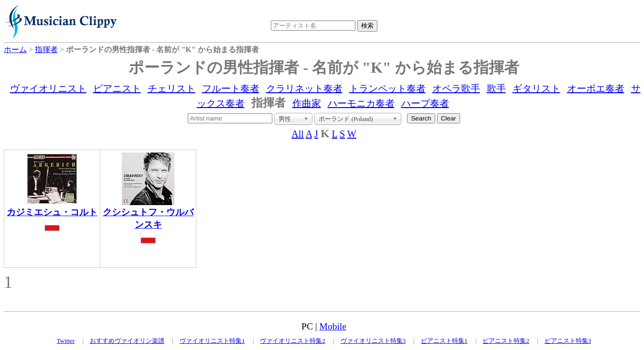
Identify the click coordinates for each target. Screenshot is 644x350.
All (298, 134)
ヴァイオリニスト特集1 (212, 341)
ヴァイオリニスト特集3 (373, 341)
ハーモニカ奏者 (361, 103)
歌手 (496, 88)
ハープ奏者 (425, 103)
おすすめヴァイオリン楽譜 (127, 341)
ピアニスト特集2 (506, 341)
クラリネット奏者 (304, 88)
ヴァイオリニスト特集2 (293, 341)
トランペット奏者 (387, 88)
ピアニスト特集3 (568, 341)
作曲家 (307, 103)
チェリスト (172, 88)
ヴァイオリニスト (48, 88)
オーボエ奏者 (596, 88)
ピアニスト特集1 (444, 341)
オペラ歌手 (456, 88)
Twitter (66, 341)
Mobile (333, 326)
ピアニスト (117, 88)
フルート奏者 (231, 88)
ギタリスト (537, 88)
